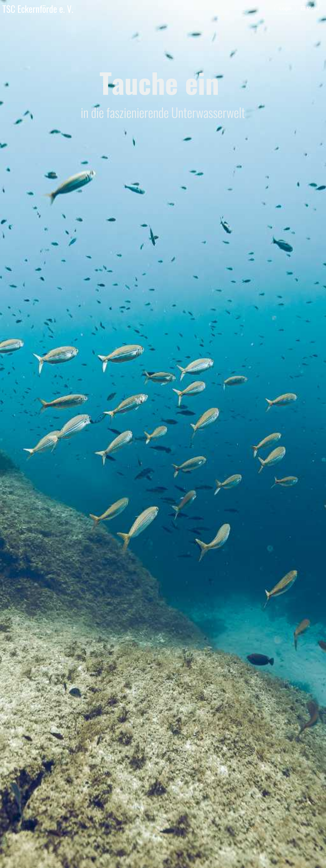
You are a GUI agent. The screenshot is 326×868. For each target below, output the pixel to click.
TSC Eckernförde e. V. (38, 9)
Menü (310, 9)
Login (285, 9)
